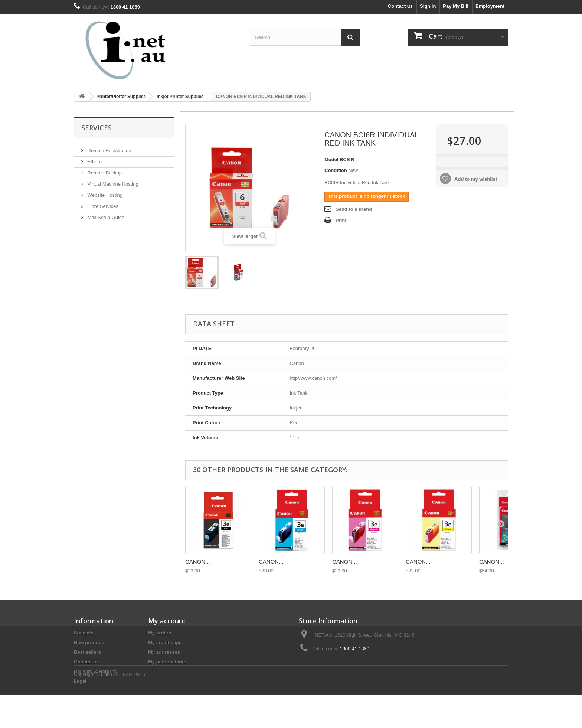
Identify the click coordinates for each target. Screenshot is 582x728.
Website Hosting (104, 192)
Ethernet (96, 159)
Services (97, 128)
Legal (80, 681)
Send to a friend (354, 209)
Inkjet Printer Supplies (180, 97)
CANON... (198, 561)
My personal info (167, 662)
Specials (84, 633)
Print (341, 220)
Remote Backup (104, 170)
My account (167, 621)
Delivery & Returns (95, 671)
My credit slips (165, 642)
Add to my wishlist (475, 179)
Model (331, 159)
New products (90, 642)
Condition (336, 170)
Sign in (428, 6)
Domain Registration (109, 148)
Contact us (400, 6)
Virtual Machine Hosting (112, 181)
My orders (160, 633)
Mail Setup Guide (105, 214)
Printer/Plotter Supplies (121, 97)
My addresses (164, 652)
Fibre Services (102, 203)
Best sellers (87, 652)
